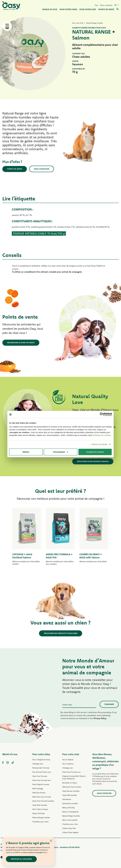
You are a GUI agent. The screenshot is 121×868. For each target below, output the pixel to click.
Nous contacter (106, 5)
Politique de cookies (102, 435)
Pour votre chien (41, 754)
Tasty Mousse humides (71, 791)
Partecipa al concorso (21, 859)
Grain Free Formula (40, 776)
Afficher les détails (99, 444)
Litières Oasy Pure (69, 828)
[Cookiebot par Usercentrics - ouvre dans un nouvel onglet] (102, 414)
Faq (96, 5)
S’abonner (109, 704)
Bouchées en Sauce (70, 783)
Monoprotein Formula (41, 768)
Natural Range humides (41, 818)
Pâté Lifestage (38, 789)
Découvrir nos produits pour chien (61, 633)
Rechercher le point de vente (21, 343)
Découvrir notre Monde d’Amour (93, 461)
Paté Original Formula (41, 784)
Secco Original (68, 760)
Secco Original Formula (41, 760)
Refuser (26, 452)
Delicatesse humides (70, 803)
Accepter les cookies (95, 452)
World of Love (10, 754)
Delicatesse (67, 799)
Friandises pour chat (70, 824)
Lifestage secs (38, 764)
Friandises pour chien (40, 822)
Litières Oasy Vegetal (70, 832)
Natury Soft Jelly (39, 813)
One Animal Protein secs (42, 772)
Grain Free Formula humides (43, 801)
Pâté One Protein (39, 793)
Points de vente (15, 169)
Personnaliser (61, 452)
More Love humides (70, 820)
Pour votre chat (71, 754)
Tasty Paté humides (40, 805)
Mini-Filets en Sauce (40, 809)
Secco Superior (68, 764)
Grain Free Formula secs (42, 780)
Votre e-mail (67, 705)
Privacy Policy (100, 718)
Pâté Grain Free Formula (42, 797)
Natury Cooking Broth (70, 812)
